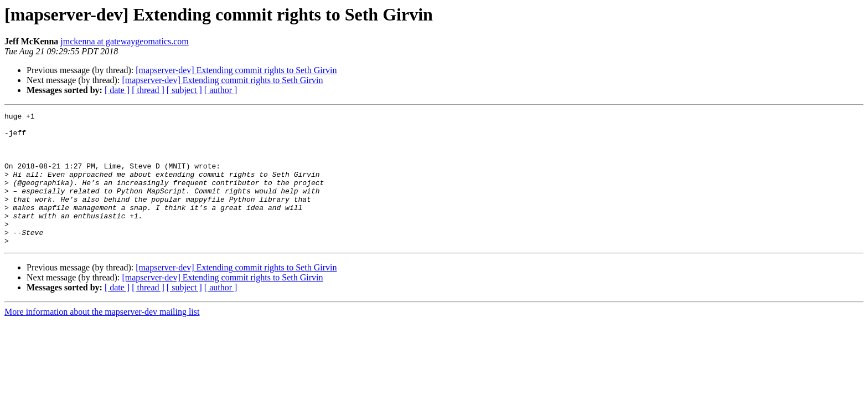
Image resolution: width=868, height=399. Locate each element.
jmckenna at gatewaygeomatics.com (124, 41)
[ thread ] (148, 90)
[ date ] (117, 90)
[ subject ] (184, 90)
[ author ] (221, 90)
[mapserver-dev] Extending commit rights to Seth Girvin (236, 70)
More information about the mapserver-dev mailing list (102, 338)
